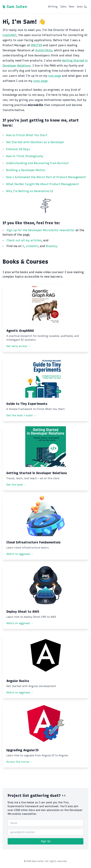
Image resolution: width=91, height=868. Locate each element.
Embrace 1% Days (18, 149)
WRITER (36, 45)
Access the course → (20, 762)
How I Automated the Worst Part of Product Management (46, 177)
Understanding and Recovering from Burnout (37, 163)
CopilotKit (10, 35)
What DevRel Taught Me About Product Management (42, 184)
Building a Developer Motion (26, 170)
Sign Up (46, 841)
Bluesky (51, 246)
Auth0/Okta (44, 50)
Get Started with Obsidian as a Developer (35, 142)
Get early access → (19, 346)
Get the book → (16, 485)
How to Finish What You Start (27, 135)
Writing (53, 7)
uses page (40, 81)
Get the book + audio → (21, 415)
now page (55, 76)
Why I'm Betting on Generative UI (30, 191)
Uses (80, 7)
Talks (63, 7)
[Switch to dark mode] (86, 7)
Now (72, 7)
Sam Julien (17, 7)
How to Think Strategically (25, 156)
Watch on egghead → (20, 554)
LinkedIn (32, 246)
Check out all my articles (24, 240)
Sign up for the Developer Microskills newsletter (41, 230)
